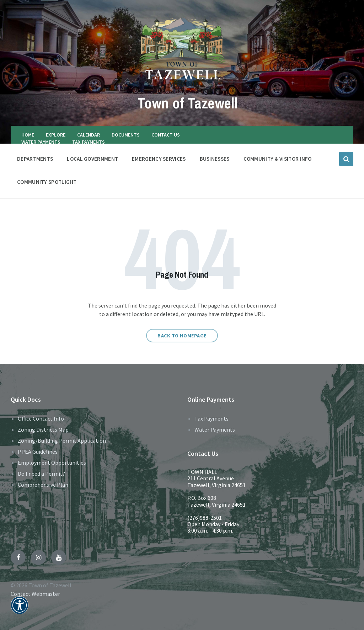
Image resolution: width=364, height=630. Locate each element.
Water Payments (215, 429)
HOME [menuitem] (28, 135)
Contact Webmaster (35, 594)
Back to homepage (182, 336)
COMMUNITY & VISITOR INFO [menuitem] (278, 159)
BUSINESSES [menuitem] (215, 159)
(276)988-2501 (205, 518)
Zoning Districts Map (43, 429)
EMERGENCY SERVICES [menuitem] (159, 159)
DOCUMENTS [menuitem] (126, 135)
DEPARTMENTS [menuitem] (35, 159)
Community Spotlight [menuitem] (47, 182)
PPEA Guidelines (38, 452)
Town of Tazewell (187, 102)
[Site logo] (182, 86)
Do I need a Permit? (41, 474)
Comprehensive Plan (43, 485)
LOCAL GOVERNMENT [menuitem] (92, 159)
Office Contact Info (41, 418)
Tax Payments (212, 418)
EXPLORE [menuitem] (56, 135)
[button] (20, 610)
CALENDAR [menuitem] (89, 135)
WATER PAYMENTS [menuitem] (41, 142)
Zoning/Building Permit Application (62, 441)
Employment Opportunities (52, 463)
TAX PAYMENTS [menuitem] (89, 142)
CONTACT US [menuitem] (166, 135)
